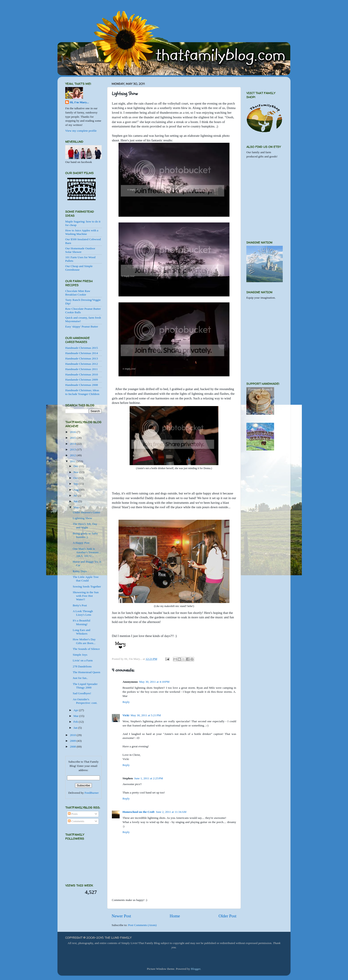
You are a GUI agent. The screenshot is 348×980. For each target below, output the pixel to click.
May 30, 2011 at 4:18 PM (154, 682)
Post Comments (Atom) (142, 925)
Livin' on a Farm (83, 660)
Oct (76, 478)
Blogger (196, 969)
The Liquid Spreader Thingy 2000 (85, 686)
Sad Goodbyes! (82, 693)
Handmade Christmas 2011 (81, 369)
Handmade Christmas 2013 (82, 358)
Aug (76, 490)
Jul (76, 495)
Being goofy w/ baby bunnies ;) (85, 535)
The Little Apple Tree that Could (86, 579)
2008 (73, 747)
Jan (76, 728)
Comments (76, 821)
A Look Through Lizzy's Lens (83, 613)
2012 (73, 455)
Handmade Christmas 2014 (82, 353)
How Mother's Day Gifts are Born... (84, 641)
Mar (76, 716)
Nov (76, 472)
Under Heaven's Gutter (87, 512)
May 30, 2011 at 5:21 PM (146, 715)
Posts (73, 814)
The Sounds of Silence (86, 649)
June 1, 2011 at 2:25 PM (149, 778)
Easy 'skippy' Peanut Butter (82, 326)
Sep (76, 484)
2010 (73, 735)
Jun (76, 501)
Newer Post (121, 916)
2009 (73, 741)
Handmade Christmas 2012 (82, 364)
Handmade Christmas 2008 (82, 385)
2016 (73, 432)
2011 (73, 461)
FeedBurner (92, 793)
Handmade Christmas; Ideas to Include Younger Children (82, 392)
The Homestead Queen (87, 672)
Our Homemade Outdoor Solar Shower (80, 250)
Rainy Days (80, 571)
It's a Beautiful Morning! (82, 622)
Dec (76, 466)
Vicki (126, 715)
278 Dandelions (82, 666)
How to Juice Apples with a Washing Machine (82, 232)
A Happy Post (81, 543)
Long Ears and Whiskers (82, 632)
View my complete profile (81, 131)
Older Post (227, 916)
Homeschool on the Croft (138, 812)
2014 (73, 444)
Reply (126, 702)
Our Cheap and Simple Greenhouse (79, 268)
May (77, 507)
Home (175, 916)
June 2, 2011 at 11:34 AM (171, 812)
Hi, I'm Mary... (79, 102)
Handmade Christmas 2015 (82, 348)
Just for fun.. (80, 678)
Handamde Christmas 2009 (82, 380)
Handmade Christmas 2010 (82, 374)
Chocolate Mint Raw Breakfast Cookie (78, 293)
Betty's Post (80, 605)
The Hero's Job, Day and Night (85, 526)
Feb (76, 722)
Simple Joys (80, 655)
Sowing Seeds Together (87, 586)
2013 (73, 449)
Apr (76, 710)
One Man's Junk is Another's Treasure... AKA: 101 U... (87, 552)
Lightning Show (82, 518)
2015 (73, 438)
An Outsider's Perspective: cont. (85, 701)
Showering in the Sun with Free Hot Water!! (86, 596)
